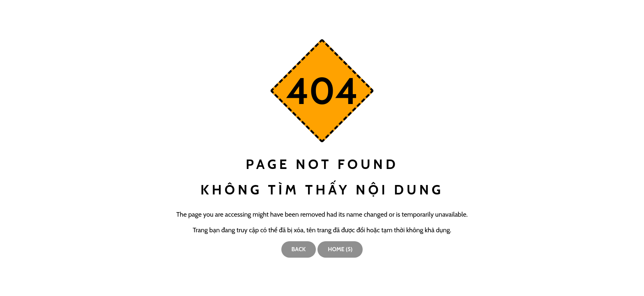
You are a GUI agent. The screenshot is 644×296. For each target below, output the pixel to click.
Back (299, 249)
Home (340, 249)
